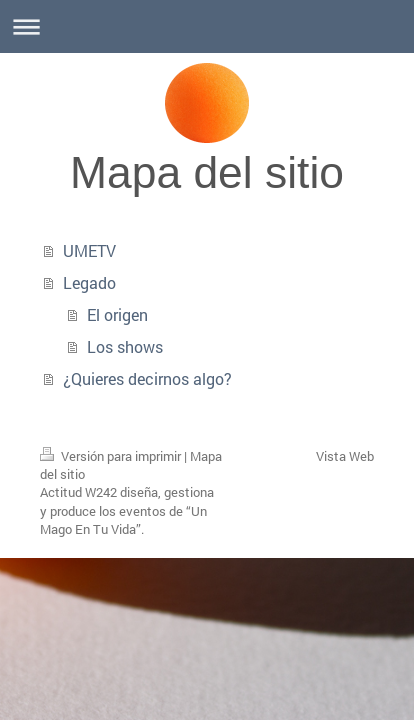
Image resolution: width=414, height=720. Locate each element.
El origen (117, 314)
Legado (89, 282)
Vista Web (345, 456)
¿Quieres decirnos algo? (147, 378)
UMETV (89, 250)
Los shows (125, 346)
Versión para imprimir (112, 456)
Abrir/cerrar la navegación (207, 26)
